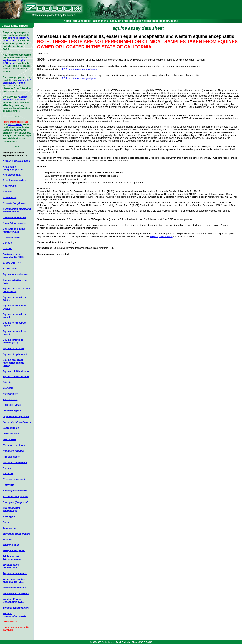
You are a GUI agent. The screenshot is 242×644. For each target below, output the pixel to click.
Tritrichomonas (12, 559)
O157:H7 (12, 263)
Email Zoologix (123, 642)
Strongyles (9, 516)
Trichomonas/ (11, 556)
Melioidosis (10, 439)
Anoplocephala (12, 175)
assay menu (101, 21)
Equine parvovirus (14, 348)
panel (10, 269)
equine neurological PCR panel (14, 62)
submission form (139, 21)
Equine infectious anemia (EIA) (13, 341)
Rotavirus (8, 485)
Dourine (7, 248)
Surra (6, 522)
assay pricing (118, 21)
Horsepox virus (12, 405)
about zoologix (82, 21)
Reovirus (8, 473)
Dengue (7, 243)
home (67, 21)
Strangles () (16, 502)
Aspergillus (9, 186)
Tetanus (7, 540)
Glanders (8, 388)
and (17, 210)
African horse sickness (16, 161)
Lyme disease (11, 434)
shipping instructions (165, 21)
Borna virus (10, 197)
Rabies (7, 468)
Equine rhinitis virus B (16, 376)
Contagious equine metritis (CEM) (14, 230)
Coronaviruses (11, 237)
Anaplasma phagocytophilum (13, 168)
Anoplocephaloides (14, 180)
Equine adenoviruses (15, 274)
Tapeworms (10, 528)
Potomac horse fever (15, 462)
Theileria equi (11, 545)
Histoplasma (10, 399)
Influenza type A (12, 411)
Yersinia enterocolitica (16, 608)
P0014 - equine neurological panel (79, 69)
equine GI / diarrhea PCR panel (17, 81)
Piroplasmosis (11, 457)
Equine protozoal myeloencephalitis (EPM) (14, 363)
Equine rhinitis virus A (16, 371)
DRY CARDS (15, 124)
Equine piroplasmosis (16, 354)
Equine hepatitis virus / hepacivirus (16, 290)
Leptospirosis (11, 428)
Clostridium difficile (14, 217)
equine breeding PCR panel (15, 98)
